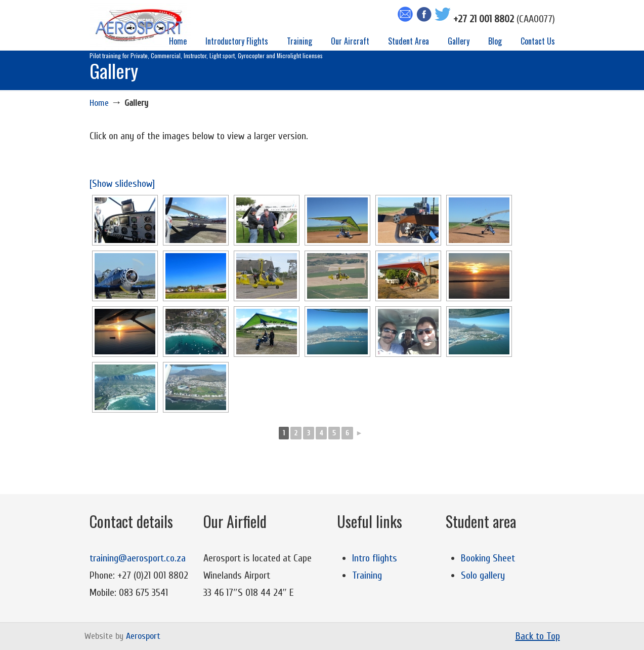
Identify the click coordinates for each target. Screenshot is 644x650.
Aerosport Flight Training (140, 27)
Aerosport (143, 636)
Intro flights (375, 558)
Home (99, 103)
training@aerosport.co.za (138, 558)
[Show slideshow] (122, 184)
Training (367, 575)
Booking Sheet (488, 558)
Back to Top (538, 636)
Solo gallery (483, 575)
